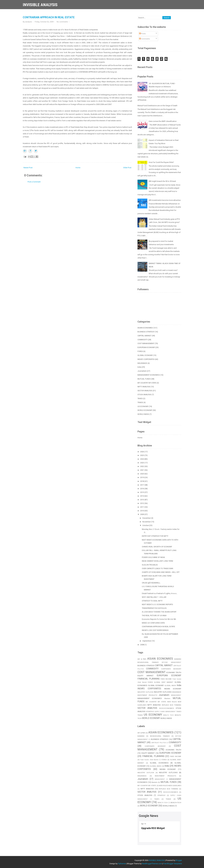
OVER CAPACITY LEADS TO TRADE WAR (158, 568)
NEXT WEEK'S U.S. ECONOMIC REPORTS (157, 604)
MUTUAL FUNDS (144, 379)
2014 (142, 496)
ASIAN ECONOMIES (145, 328)
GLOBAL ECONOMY (145, 355)
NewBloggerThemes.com (152, 864)
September (147, 641)
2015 (142, 492)
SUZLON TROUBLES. (150, 565)
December (147, 518)
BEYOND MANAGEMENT (172, 662)
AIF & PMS (142, 659)
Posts (142, 34)
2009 (142, 514)
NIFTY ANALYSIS (144, 387)
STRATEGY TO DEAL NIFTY (152, 601)
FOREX (140, 351)
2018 (142, 481)
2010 (142, 511)
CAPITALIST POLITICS (158, 743)
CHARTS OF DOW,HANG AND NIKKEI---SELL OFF (161, 572)
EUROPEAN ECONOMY (146, 347)
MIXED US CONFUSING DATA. (153, 623)
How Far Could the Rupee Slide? (161, 162)
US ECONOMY (143, 406)
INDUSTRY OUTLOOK (145, 692)
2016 (142, 489)
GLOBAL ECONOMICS (159, 763)
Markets (167, 698)
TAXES (140, 398)
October (146, 525)
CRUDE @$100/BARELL (151, 583)
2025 (142, 455)
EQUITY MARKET (145, 676)
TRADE (140, 402)
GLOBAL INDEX (170, 685)
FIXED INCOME (166, 679)
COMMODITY (143, 340)
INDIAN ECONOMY (173, 689)
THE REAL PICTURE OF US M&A (154, 615)
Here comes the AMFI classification (163, 121)
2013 (142, 500)
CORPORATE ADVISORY (171, 669)
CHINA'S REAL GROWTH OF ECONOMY (157, 547)
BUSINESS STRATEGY (146, 332)
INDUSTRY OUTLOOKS (163, 692)
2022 (142, 466)
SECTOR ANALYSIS (145, 391)
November (147, 522)
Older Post (127, 168)
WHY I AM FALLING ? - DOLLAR (154, 597)
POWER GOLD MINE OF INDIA (153, 557)
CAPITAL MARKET (144, 336)
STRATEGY (150, 712)
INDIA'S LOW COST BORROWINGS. (155, 630)
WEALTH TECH (168, 715)
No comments (62, 22)
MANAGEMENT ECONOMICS (149, 375)
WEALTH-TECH (176, 803)
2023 (142, 463)
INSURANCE (142, 363)
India (139, 367)
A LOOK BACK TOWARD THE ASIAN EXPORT (159, 612)
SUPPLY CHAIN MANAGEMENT (165, 712)
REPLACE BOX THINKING (172, 705)
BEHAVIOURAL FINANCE (148, 662)
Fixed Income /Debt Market (149, 760)
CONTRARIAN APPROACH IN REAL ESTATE (49, 17)
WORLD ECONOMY (145, 410)
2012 (142, 503)
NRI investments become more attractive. (165, 200)
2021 (142, 470)
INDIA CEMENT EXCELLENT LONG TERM (157, 561)
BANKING (178, 659)
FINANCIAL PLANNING (149, 679)
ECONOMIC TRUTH (174, 672)
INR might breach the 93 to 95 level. (162, 181)
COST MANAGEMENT (146, 343)
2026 (142, 452)
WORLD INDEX (143, 414)
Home (78, 168)
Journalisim (142, 371)
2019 (142, 477)
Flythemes (122, 864)
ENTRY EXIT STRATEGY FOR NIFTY (155, 536)
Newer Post (28, 168)
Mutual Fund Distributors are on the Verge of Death (157, 106)
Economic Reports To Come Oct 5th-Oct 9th (159, 619)
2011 (142, 507)
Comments (144, 39)
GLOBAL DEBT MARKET (164, 682)
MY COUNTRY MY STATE (147, 383)
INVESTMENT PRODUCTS (147, 695)
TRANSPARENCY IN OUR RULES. (154, 608)
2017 (142, 485)
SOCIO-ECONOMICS (166, 708)
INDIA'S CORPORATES (146, 359)
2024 (142, 459)
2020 (142, 474)
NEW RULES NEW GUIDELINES (170, 786)
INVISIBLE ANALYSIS (40, 5)
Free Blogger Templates (173, 864)
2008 (142, 645)
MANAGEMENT (176, 695)
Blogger (179, 860)
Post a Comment (34, 182)
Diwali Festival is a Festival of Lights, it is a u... (160, 593)
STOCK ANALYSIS (144, 395)
